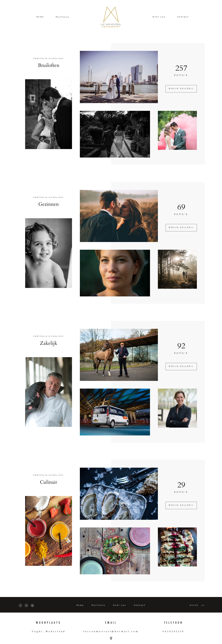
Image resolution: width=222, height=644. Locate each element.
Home (40, 17)
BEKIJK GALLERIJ (181, 89)
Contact (183, 17)
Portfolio (63, 17)
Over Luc (159, 17)
